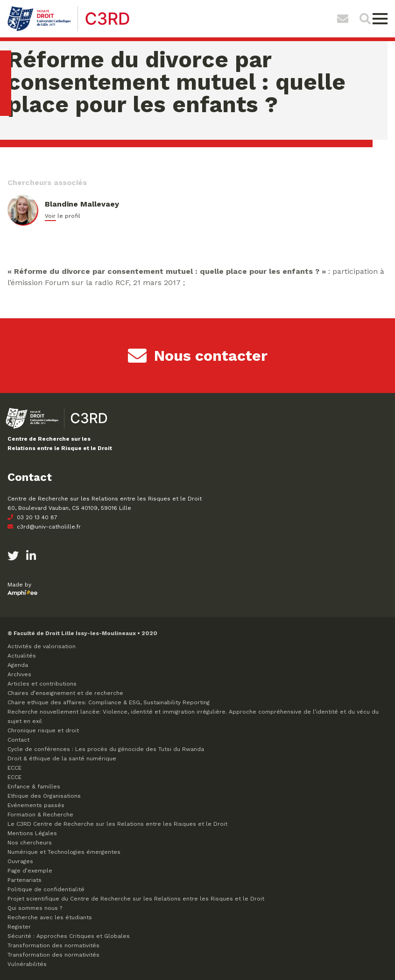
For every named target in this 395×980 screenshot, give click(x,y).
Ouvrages (20, 861)
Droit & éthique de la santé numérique (62, 758)
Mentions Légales (32, 833)
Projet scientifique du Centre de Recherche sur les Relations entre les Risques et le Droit (136, 899)
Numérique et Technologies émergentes (64, 852)
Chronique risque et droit (43, 730)
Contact (18, 740)
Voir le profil (63, 216)
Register (19, 927)
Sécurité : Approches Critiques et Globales (69, 936)
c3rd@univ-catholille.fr (44, 527)
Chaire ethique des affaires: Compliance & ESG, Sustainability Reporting (109, 702)
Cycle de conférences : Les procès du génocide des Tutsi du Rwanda (106, 749)
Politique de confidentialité (46, 889)
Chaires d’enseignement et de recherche (65, 693)
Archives (19, 674)
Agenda (18, 665)
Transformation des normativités (53, 945)
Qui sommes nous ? (35, 908)
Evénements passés (36, 805)
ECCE (14, 768)
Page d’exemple (30, 871)
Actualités (22, 656)
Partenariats (25, 880)
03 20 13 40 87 (32, 517)
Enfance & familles (34, 787)
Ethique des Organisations (44, 796)
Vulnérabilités (27, 964)
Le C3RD (117, 824)
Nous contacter (198, 356)
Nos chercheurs (30, 843)
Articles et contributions (42, 684)
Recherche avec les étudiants (50, 917)
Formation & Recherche (40, 815)
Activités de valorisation (42, 646)
